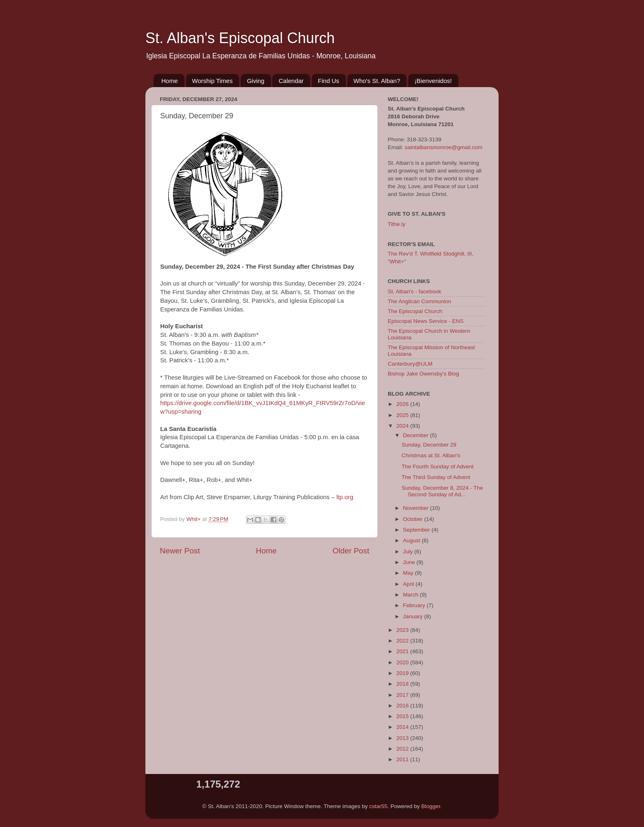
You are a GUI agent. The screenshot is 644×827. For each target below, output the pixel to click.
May (409, 573)
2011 (403, 759)
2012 (403, 749)
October (414, 519)
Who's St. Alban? (377, 81)
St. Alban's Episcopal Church (240, 38)
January (414, 616)
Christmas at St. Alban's (431, 455)
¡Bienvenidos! (433, 81)
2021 (403, 651)
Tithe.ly (397, 224)
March (411, 595)
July (409, 552)
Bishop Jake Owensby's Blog (423, 374)
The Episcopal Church (415, 311)
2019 (403, 673)
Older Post (351, 551)
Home (170, 81)
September (417, 530)
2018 (403, 684)
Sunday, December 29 (429, 445)
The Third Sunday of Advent (436, 477)
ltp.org (345, 497)
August (412, 540)
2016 (403, 706)
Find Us (329, 81)
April (409, 584)
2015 (403, 716)
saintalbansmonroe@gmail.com (443, 147)
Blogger (431, 806)
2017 (403, 695)
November (416, 508)
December (416, 435)
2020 (403, 662)
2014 (403, 727)
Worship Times (213, 81)
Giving (256, 81)
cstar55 (378, 806)
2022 (403, 641)
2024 (403, 426)
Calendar (291, 81)
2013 (403, 738)
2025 (403, 415)
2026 (403, 404)
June (410, 562)
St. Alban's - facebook (414, 291)
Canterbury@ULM (410, 364)
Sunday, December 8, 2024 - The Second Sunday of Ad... (442, 491)
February (415, 605)
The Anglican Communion (420, 301)
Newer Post (180, 551)
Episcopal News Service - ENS (426, 321)
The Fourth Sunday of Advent (438, 466)
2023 (403, 630)
